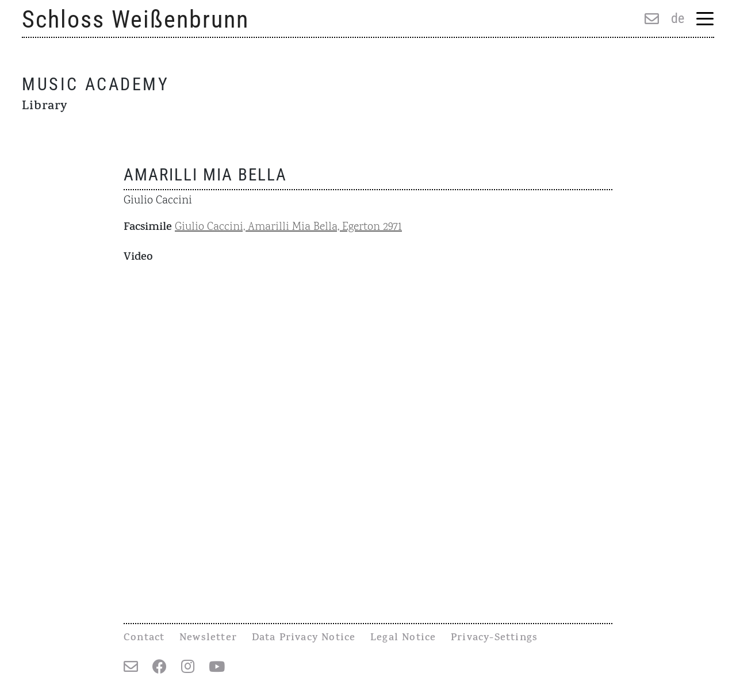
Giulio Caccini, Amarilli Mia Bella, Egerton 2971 (288, 227)
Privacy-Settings (494, 639)
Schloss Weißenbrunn (135, 19)
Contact (144, 639)
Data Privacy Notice (304, 639)
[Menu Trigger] (705, 20)
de (678, 18)
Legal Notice (403, 639)
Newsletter (208, 639)
